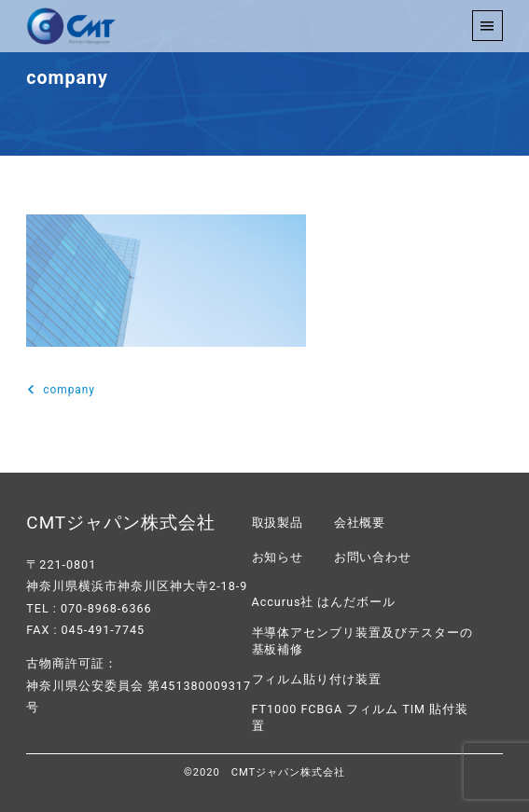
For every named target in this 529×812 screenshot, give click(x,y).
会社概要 (360, 523)
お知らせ (278, 557)
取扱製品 (278, 523)
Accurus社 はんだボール (324, 602)
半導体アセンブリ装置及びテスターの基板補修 (363, 641)
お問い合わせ (373, 557)
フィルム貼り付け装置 (317, 679)
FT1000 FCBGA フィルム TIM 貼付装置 (361, 717)
